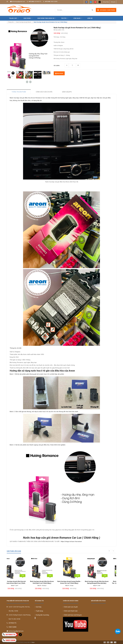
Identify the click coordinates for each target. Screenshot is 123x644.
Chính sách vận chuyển (70, 607)
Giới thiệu (38, 607)
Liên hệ (90, 18)
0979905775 (38, 2)
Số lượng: (57, 66)
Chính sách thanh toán (70, 611)
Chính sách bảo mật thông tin (72, 615)
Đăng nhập (106, 2)
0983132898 (54, 2)
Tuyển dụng (39, 611)
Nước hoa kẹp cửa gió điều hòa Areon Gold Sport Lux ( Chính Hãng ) (20, 582)
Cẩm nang (78, 18)
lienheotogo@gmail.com (18, 2)
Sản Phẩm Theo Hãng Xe (47, 18)
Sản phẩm (28, 18)
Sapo (33, 642)
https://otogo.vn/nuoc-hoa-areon (71, 541)
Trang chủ (14, 18)
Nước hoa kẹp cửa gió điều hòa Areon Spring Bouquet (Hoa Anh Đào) (75, 582)
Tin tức (65, 18)
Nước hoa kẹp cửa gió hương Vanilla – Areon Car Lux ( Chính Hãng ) (48, 582)
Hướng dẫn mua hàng (42, 615)
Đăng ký (113, 2)
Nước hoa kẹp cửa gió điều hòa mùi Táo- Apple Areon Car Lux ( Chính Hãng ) (103, 582)
